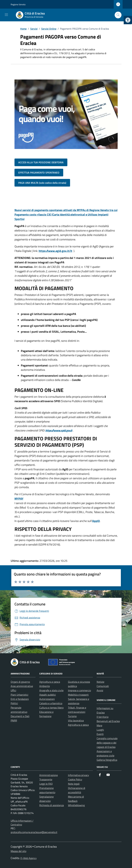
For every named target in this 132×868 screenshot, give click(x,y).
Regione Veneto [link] (18, 4)
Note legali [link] (74, 784)
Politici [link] (14, 703)
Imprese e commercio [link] (79, 690)
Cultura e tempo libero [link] (51, 708)
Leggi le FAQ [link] (46, 784)
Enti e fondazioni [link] (20, 699)
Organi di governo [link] (20, 682)
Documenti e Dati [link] (20, 716)
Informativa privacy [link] (78, 775)
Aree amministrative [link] (22, 686)
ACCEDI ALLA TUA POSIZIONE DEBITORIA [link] (41, 162)
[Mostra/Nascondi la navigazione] (6, 15)
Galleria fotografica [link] (107, 760)
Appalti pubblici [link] (48, 695)
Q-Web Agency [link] (29, 858)
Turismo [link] (72, 716)
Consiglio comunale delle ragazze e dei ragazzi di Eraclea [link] (107, 743)
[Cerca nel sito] (118, 15)
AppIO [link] (96, 521)
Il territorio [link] (103, 717)
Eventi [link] (100, 734)
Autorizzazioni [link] (47, 699)
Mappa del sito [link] (18, 851)
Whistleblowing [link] (76, 805)
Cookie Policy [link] (75, 779)
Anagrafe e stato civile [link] (51, 690)
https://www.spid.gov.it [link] (59, 430)
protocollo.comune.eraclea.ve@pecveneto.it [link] (34, 832)
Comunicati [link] (103, 686)
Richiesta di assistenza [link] (52, 805)
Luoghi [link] (100, 730)
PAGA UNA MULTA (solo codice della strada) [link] (42, 183)
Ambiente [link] (45, 686)
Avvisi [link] (100, 690)
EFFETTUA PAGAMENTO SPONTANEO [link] (39, 173)
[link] (128, 20)
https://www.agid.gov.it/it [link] (55, 251)
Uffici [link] (13, 690)
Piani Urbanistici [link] (20, 695)
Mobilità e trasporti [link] (78, 695)
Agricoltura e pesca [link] (50, 682)
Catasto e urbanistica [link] (51, 703)
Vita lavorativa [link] (76, 720)
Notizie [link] (100, 682)
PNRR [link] (14, 720)
